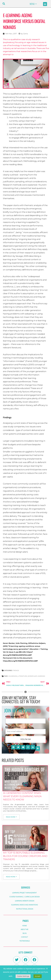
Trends (16, 670)
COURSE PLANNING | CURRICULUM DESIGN (24, 897)
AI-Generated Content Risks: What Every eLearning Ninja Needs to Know (22, 796)
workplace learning (36, 676)
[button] (4, 4)
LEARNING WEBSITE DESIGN (25, 901)
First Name (11, 717)
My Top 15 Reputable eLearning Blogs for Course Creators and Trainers (25, 856)
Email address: (13, 727)
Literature (22, 676)
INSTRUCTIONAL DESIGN (25, 909)
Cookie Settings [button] (23, 976)
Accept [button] (38, 976)
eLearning (13, 676)
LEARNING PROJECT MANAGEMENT (24, 893)
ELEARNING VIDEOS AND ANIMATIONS (25, 905)
